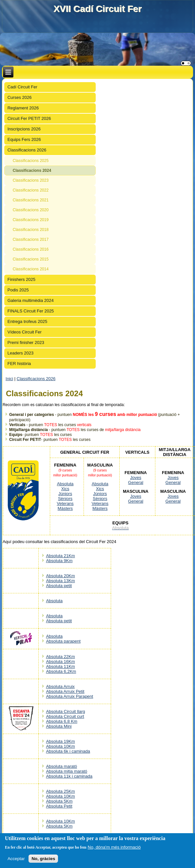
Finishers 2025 (21, 279)
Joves (136, 478)
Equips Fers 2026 (24, 139)
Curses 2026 (20, 97)
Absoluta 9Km (59, 561)
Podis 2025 (18, 290)
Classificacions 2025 (31, 161)
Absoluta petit (59, 586)
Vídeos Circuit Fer (25, 332)
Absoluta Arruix (60, 686)
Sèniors (65, 499)
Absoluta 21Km (60, 556)
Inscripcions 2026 (24, 129)
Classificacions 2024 (32, 171)
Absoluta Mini (59, 726)
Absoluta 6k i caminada (68, 751)
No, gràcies (43, 859)
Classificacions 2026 (27, 150)
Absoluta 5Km (59, 801)
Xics (65, 489)
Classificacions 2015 (31, 259)
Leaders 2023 (21, 353)
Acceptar (16, 859)
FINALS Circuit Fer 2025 (31, 311)
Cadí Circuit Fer (22, 87)
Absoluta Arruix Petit (65, 691)
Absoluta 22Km (60, 657)
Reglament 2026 (23, 108)
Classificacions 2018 (31, 230)
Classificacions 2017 (31, 240)
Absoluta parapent (63, 641)
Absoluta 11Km (60, 666)
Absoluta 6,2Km (61, 671)
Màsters (65, 508)
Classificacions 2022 (31, 190)
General (136, 482)
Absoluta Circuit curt (65, 716)
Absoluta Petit (59, 806)
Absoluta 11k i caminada (69, 776)
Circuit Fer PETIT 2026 (29, 118)
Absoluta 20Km (60, 576)
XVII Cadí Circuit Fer (97, 9)
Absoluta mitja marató (67, 771)
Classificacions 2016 (31, 249)
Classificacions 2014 (31, 269)
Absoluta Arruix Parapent (69, 696)
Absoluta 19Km (60, 741)
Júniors (65, 494)
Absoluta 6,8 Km (61, 721)
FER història (19, 364)
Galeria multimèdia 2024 (31, 300)
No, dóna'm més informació (114, 847)
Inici (9, 379)
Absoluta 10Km (60, 746)
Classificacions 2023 (31, 180)
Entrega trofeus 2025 (27, 321)
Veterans (65, 503)
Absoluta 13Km (60, 581)
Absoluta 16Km (60, 662)
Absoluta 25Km (60, 791)
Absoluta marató (61, 766)
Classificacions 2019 (31, 220)
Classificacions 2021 (31, 200)
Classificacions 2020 (31, 210)
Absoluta (65, 484)
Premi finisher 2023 (26, 343)
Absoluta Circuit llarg (65, 711)
